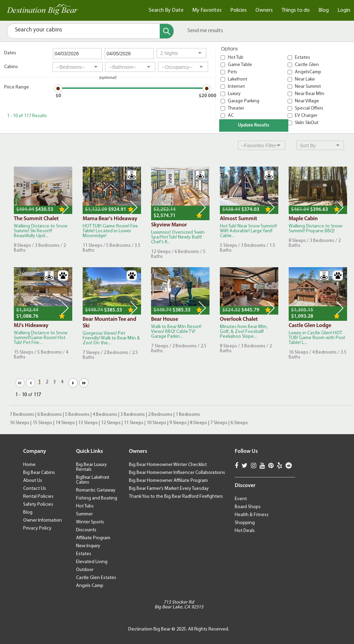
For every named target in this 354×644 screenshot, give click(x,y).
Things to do (296, 10)
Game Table (240, 65)
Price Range (17, 87)
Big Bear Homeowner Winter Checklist (168, 465)
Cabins (11, 67)
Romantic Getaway (96, 490)
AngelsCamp (308, 72)
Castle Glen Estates (96, 578)
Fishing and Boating (97, 498)
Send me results (205, 31)
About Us (33, 481)
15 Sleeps (42, 423)
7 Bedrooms (22, 415)
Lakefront (237, 79)
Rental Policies (38, 497)
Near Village (307, 101)
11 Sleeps (134, 423)
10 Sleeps (156, 423)
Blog (324, 10)
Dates (10, 53)
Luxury (234, 94)
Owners (264, 10)
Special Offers (309, 108)
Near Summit (308, 87)
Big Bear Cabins (39, 473)
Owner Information (43, 520)
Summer (84, 514)
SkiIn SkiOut (307, 123)
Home (29, 465)
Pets (232, 72)
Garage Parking (244, 101)
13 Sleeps (88, 423)
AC (231, 116)
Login (344, 10)
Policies (239, 10)
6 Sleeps (239, 423)
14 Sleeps (65, 423)
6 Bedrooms (50, 415)
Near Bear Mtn (310, 94)
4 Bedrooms (105, 415)
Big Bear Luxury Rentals (91, 467)
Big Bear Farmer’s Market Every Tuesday (169, 489)
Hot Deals (245, 531)
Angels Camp (90, 586)
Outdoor (85, 570)
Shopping (245, 523)
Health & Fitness (252, 515)
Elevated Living (92, 562)
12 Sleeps (111, 423)
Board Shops (248, 507)
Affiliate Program (93, 538)
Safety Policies (38, 505)
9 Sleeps (178, 423)
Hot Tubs (85, 506)
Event (241, 499)
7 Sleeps (219, 423)
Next (65, 207)
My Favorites (207, 10)
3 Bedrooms (133, 415)
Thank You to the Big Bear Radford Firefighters (176, 497)
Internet (236, 87)
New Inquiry (88, 546)
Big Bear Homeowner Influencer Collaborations (177, 473)
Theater (236, 108)
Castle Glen (307, 65)
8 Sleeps (198, 423)
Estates (302, 58)
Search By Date (166, 10)
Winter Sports (90, 522)
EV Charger (306, 116)
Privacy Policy (37, 528)
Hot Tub (236, 58)
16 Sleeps (20, 423)
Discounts (86, 530)
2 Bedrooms (160, 415)
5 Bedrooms (77, 415)
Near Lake (305, 79)
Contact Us (35, 489)
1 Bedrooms (188, 415)
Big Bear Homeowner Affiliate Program (168, 481)
